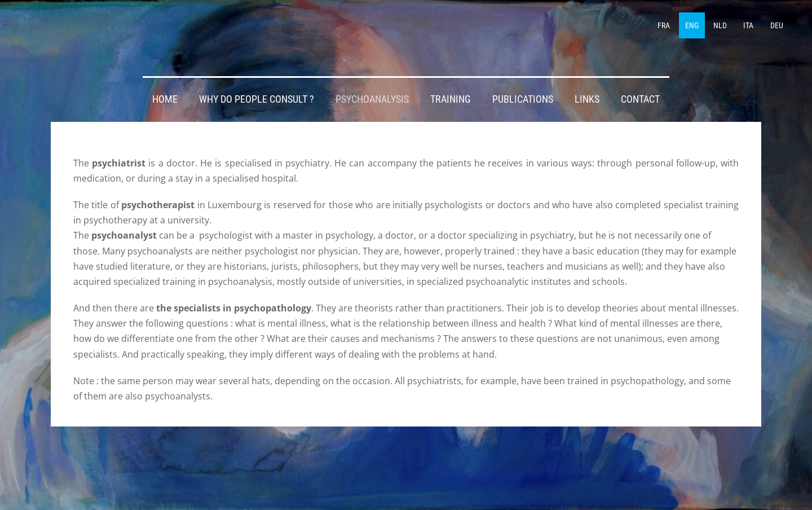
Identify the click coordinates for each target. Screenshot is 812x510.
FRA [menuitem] (664, 25)
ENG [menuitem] (692, 25)
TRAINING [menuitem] (451, 99)
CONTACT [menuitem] (640, 99)
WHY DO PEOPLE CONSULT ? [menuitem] (257, 99)
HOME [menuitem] (165, 99)
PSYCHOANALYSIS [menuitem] (372, 99)
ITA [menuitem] (748, 25)
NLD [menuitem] (720, 25)
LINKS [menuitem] (587, 99)
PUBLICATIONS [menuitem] (523, 99)
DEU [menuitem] (777, 25)
